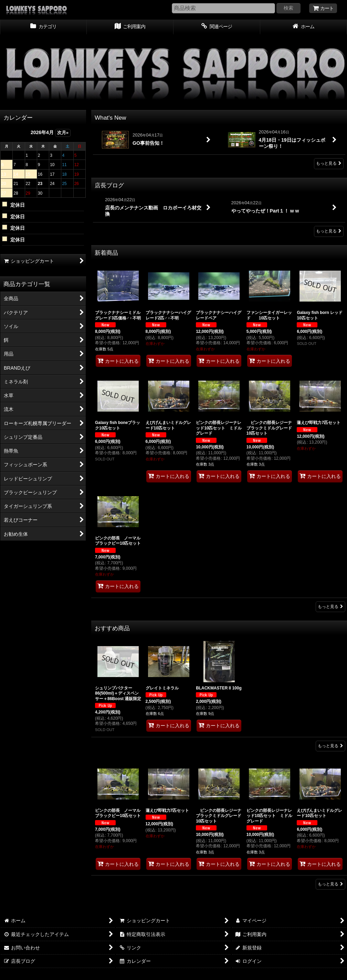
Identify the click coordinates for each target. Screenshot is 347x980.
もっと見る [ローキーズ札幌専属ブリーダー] (330, 884)
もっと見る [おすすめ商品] (330, 746)
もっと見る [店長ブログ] (329, 231)
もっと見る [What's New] (329, 163)
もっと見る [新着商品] (330, 607)
